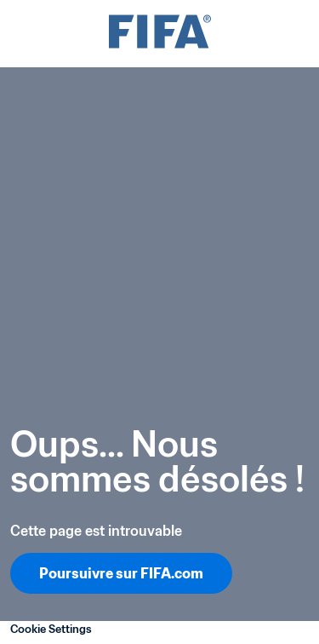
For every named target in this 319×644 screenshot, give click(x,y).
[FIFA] (160, 34)
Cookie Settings (51, 629)
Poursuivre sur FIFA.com (121, 573)
